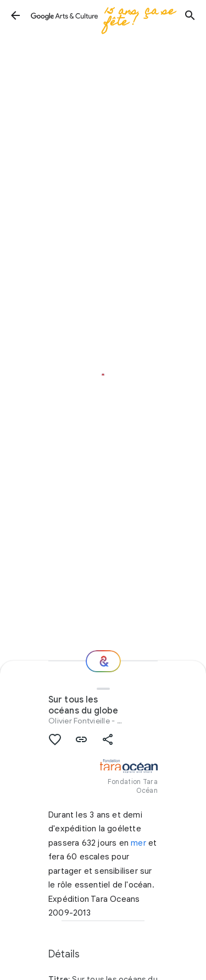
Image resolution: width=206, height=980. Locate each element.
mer (138, 843)
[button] (15, 15)
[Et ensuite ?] (103, 661)
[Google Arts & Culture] (103, 15)
